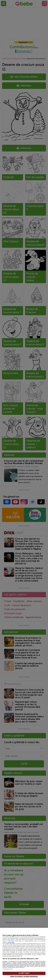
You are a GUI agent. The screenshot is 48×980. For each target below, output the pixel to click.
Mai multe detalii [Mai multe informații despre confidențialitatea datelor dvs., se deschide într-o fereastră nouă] (11, 942)
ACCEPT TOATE (24, 973)
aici (27, 951)
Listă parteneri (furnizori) (8, 969)
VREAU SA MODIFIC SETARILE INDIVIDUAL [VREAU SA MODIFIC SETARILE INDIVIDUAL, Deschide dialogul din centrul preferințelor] (24, 976)
